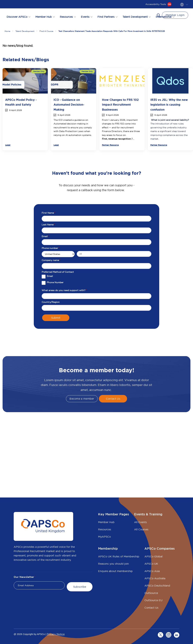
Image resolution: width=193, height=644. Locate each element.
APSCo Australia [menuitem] (155, 578)
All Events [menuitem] (140, 522)
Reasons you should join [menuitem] (113, 564)
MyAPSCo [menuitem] (104, 537)
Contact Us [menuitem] (151, 608)
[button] (158, 15)
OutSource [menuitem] (151, 593)
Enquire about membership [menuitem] (115, 571)
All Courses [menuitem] (141, 529)
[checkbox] (96, 281)
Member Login (175, 15)
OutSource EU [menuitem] (153, 600)
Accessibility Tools (159, 4)
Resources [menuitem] (105, 529)
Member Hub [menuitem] (106, 522)
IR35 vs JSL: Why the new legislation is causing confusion (169, 105)
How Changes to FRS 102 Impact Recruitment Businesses (120, 105)
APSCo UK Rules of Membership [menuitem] (119, 556)
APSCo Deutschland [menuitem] (157, 586)
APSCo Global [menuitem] (153, 556)
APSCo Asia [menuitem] (152, 571)
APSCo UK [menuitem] (151, 564)
